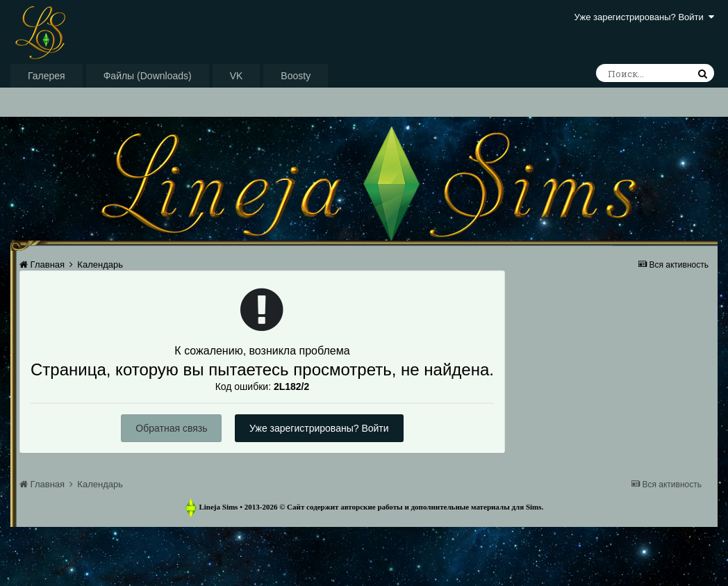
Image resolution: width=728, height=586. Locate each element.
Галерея (47, 76)
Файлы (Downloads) (148, 76)
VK (237, 76)
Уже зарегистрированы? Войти (644, 17)
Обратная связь (171, 428)
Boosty (296, 76)
